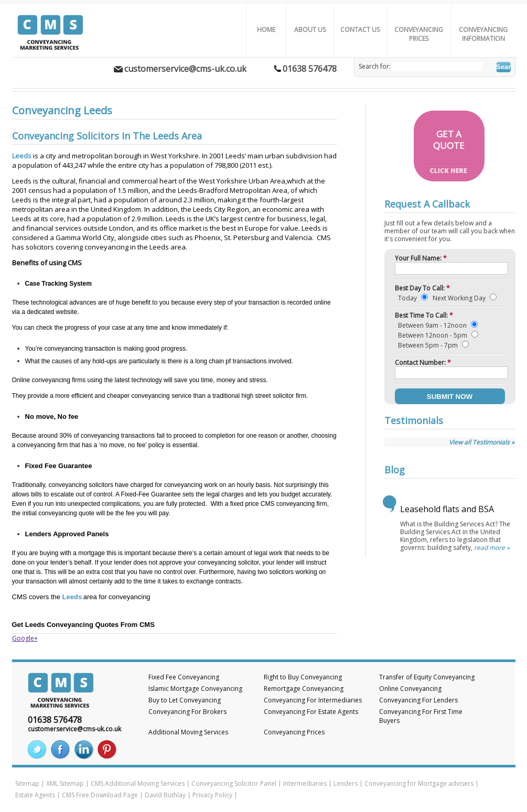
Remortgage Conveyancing (304, 689)
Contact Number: (423, 362)
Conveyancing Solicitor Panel (234, 783)
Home (266, 30)
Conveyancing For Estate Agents (311, 712)
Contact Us (360, 30)
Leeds (22, 156)
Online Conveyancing (410, 689)
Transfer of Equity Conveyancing (427, 677)
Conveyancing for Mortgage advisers (419, 783)
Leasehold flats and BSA (447, 509)
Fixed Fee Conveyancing (184, 677)
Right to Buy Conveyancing (303, 677)
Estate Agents (35, 795)
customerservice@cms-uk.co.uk (185, 69)
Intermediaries (305, 783)
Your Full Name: (421, 258)
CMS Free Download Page (100, 795)
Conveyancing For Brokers (187, 712)
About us (310, 30)
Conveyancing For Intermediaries (313, 700)
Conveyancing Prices (419, 34)
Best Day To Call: (422, 288)
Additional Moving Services (188, 732)
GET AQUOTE (449, 140)
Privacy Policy (212, 795)
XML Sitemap (65, 783)
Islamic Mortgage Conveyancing (195, 689)
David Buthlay (165, 795)
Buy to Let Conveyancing (185, 700)
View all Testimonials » (482, 442)
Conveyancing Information (483, 34)
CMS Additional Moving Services (138, 783)
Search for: (375, 66)
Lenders (346, 783)
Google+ (25, 638)
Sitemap (27, 783)
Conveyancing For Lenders (418, 700)
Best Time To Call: (424, 315)
